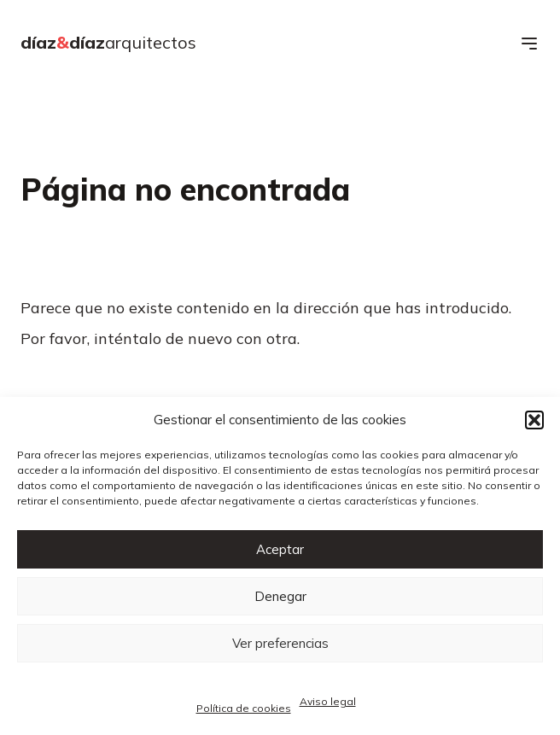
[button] (534, 420)
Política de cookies (244, 708)
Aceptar (280, 549)
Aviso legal (328, 701)
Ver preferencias (280, 643)
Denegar (280, 596)
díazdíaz (108, 42)
